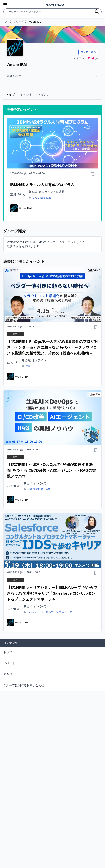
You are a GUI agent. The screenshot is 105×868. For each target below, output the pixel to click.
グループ (18, 22)
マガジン (9, 674)
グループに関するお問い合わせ (24, 685)
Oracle (41, 198)
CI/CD (40, 489)
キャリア (67, 612)
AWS (29, 366)
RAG (47, 489)
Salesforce (33, 612)
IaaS (49, 198)
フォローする (88, 52)
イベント (9, 663)
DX (34, 198)
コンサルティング (51, 612)
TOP (6, 22)
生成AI (31, 489)
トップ (8, 652)
